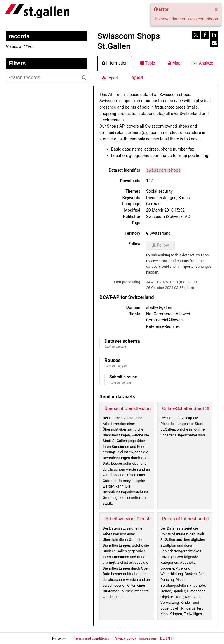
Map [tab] (174, 63)
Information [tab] (115, 63)
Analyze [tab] (203, 63)
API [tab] (137, 78)
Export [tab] (110, 78)
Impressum (148, 638)
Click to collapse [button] (116, 366)
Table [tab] (148, 63)
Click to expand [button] (115, 347)
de (162, 638)
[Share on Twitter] (196, 35)
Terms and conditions (92, 638)
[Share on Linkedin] (214, 35)
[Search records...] (47, 77)
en (168, 638)
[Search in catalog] (84, 77)
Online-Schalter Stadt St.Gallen (193, 408)
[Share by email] (214, 43)
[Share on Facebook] (205, 35)
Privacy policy (125, 638)
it (173, 638)
